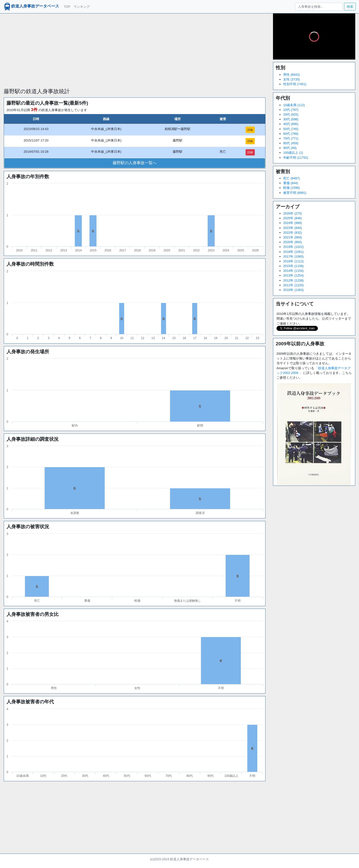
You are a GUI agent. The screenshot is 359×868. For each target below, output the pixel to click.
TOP (67, 7)
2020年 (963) (293, 242)
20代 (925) (291, 114)
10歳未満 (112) (294, 105)
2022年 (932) (293, 233)
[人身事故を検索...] (319, 7)
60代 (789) (291, 134)
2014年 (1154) (293, 271)
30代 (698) (291, 119)
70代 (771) (291, 138)
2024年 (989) (293, 223)
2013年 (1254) (293, 275)
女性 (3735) (292, 79)
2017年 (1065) (293, 256)
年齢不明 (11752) (296, 158)
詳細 (250, 130)
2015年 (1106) (293, 266)
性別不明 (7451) (295, 84)
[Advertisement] (135, 48)
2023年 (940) (293, 228)
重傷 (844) (291, 183)
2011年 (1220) (293, 285)
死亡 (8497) (292, 178)
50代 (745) (291, 129)
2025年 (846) (293, 218)
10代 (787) (291, 110)
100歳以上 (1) (293, 153)
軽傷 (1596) (292, 188)
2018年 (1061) (293, 252)
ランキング (82, 7)
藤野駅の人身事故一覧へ (135, 163)
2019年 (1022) (293, 247)
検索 (350, 7)
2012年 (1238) (293, 280)
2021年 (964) (293, 237)
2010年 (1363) (293, 290)
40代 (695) (291, 124)
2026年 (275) (293, 213)
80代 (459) (291, 143)
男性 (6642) (292, 75)
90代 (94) (290, 148)
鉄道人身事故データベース (31, 6)
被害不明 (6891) (295, 193)
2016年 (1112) (293, 261)
